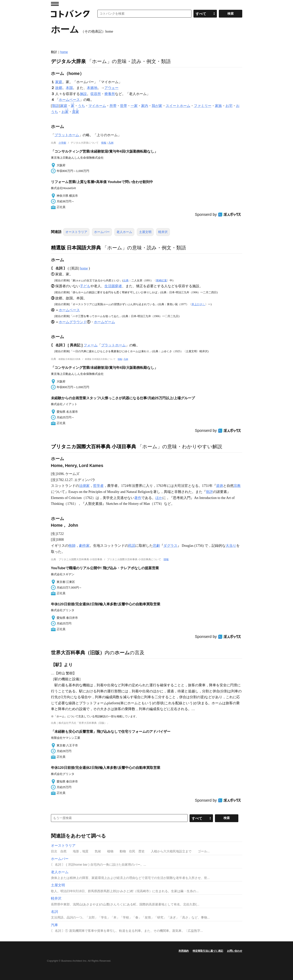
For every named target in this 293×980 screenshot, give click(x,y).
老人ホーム (124, 232)
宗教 (237, 486)
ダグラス (170, 546)
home (64, 52)
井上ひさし (198, 304)
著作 (138, 498)
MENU (55, 4)
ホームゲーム (104, 322)
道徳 (220, 486)
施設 (83, 94)
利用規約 (184, 951)
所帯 (113, 106)
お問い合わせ (235, 951)
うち (81, 106)
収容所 (96, 94)
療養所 (110, 94)
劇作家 (84, 546)
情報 (104, 143)
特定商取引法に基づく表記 (208, 951)
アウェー (111, 88)
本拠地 (92, 88)
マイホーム (97, 106)
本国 (69, 88)
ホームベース (69, 100)
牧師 (72, 546)
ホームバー (102, 232)
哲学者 (98, 486)
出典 (126, 280)
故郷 (59, 88)
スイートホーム (178, 106)
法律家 (84, 486)
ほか (159, 498)
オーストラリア (76, 232)
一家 (134, 106)
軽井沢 (163, 232)
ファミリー (203, 106)
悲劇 (156, 546)
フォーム (91, 345)
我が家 (157, 106)
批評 (209, 492)
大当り (231, 546)
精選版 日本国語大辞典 (76, 248)
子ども (85, 286)
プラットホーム (67, 135)
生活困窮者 (113, 286)
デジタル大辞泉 (68, 61)
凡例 (111, 143)
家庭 (59, 82)
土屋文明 (145, 232)
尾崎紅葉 (161, 280)
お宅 (229, 106)
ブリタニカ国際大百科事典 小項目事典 (94, 446)
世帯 (124, 106)
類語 (56, 106)
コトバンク (70, 14)
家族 (218, 106)
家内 (145, 106)
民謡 (132, 546)
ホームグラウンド (73, 322)
